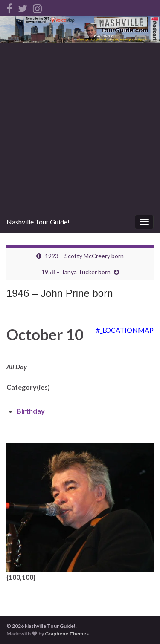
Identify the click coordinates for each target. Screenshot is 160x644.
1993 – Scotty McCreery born (84, 256)
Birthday (31, 411)
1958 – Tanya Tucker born (76, 272)
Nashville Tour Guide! (38, 222)
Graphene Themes (67, 634)
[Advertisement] (80, 127)
